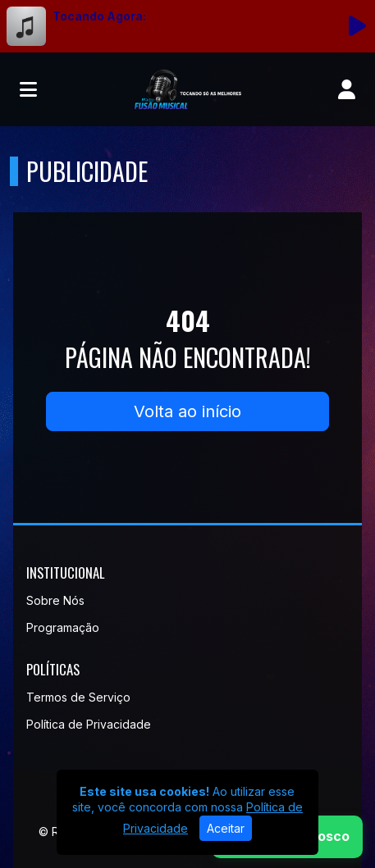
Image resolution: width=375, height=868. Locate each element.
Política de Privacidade (89, 724)
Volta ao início (187, 411)
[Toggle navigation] (28, 89)
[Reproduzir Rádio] (357, 26)
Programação (63, 627)
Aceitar (226, 828)
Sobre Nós (55, 600)
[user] (347, 89)
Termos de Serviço (78, 697)
